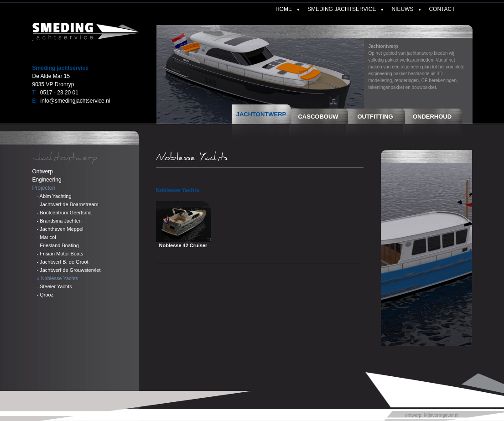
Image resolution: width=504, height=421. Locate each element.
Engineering (47, 180)
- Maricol (47, 237)
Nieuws (402, 9)
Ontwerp (43, 172)
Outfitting (375, 117)
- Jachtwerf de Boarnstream (68, 204)
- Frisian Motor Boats (60, 254)
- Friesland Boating (58, 245)
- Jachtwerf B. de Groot (63, 262)
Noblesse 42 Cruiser (183, 245)
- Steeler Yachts (55, 286)
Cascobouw (318, 117)
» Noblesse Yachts (58, 278)
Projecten (44, 188)
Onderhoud (432, 117)
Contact (442, 9)
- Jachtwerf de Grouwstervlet (69, 270)
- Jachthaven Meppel (60, 229)
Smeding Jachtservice (342, 9)
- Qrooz (45, 295)
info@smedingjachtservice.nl (75, 101)
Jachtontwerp (261, 114)
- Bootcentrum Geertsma (64, 213)
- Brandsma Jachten (59, 221)
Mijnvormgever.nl (441, 415)
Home (284, 9)
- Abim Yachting (54, 196)
